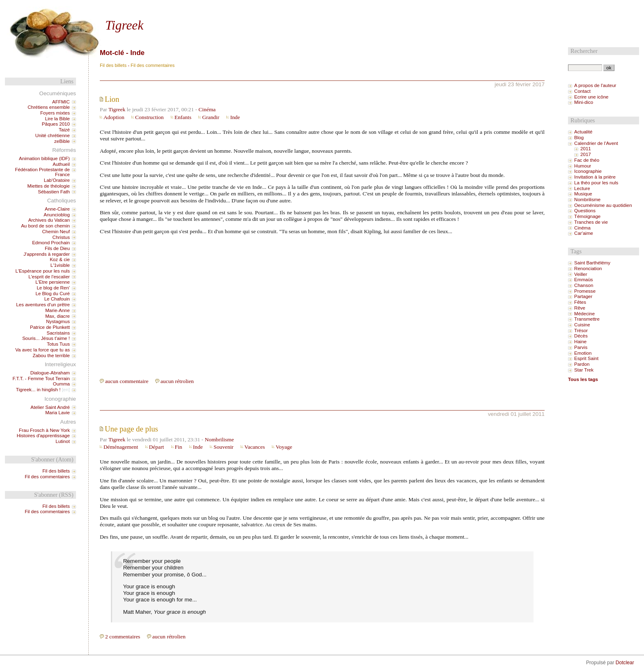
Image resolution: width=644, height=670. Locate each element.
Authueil (61, 164)
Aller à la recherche (170, 7)
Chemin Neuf (56, 232)
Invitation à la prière (595, 177)
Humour (583, 166)
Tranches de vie (591, 222)
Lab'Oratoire (57, 180)
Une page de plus (131, 429)
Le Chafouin (57, 299)
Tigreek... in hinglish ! (38, 390)
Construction (149, 117)
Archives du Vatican (49, 220)
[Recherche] (585, 68)
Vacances (255, 447)
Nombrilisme (219, 439)
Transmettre (587, 319)
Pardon (582, 364)
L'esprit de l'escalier (49, 277)
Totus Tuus (58, 344)
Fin (179, 447)
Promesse (585, 291)
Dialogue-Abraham (50, 373)
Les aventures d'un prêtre (43, 305)
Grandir (211, 117)
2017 (586, 154)
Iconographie (588, 171)
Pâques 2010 (56, 124)
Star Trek (584, 370)
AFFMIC (61, 102)
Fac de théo (587, 160)
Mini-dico (584, 102)
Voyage (284, 447)
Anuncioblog (57, 215)
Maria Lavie (57, 413)
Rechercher (584, 51)
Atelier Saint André (50, 407)
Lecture (582, 188)
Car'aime (584, 233)
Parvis (581, 347)
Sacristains (58, 333)
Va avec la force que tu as (43, 350)
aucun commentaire (127, 381)
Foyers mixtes (55, 113)
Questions (585, 211)
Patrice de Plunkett (50, 327)
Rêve (580, 308)
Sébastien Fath (54, 192)
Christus (61, 237)
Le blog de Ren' (53, 288)
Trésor (581, 330)
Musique (583, 194)
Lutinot (63, 441)
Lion (112, 99)
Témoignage (587, 216)
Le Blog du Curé (52, 294)
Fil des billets (113, 65)
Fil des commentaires (153, 65)
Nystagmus (58, 321)
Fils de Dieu (57, 248)
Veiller (581, 274)
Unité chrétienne (53, 135)
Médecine (584, 314)
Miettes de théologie (49, 186)
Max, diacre (57, 316)
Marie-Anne (57, 310)
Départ (157, 447)
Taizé (64, 130)
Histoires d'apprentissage (43, 436)
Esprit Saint (586, 358)
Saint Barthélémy (592, 263)
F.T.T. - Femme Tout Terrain (41, 379)
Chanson (584, 285)
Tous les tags (583, 379)
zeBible (62, 141)
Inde (235, 117)
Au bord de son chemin (45, 226)
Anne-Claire (57, 209)
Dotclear (625, 663)
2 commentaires (123, 637)
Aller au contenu (97, 7)
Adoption (114, 117)
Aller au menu (131, 7)
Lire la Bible (57, 119)
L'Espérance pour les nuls (43, 271)
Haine (580, 342)
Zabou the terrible (51, 356)
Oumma (61, 384)
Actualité (583, 132)
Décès (581, 336)
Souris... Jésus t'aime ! (46, 338)
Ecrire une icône (591, 97)
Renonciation (588, 268)
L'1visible (60, 265)
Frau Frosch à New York (44, 430)
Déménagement (121, 447)
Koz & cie (60, 259)
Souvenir (224, 447)
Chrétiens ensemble (49, 107)
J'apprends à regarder (47, 254)
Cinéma (207, 109)
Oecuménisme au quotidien (603, 205)
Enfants (183, 117)
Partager (583, 296)
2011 (586, 149)
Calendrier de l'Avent (596, 143)
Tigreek (124, 25)
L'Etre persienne (53, 282)
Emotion (583, 353)
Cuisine (582, 325)
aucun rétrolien (177, 381)
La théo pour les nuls (596, 183)
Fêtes (580, 302)
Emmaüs (584, 280)
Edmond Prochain (51, 243)
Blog (579, 138)
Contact (582, 91)
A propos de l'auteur (595, 85)
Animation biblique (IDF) (44, 158)
